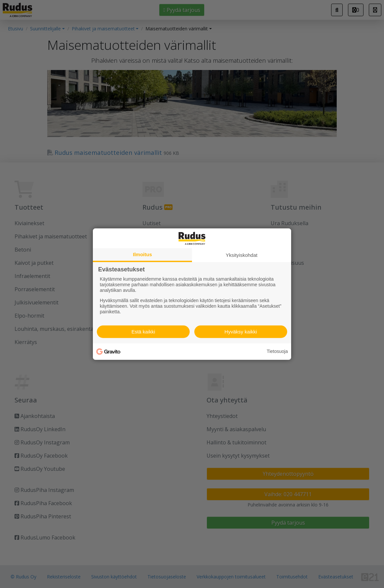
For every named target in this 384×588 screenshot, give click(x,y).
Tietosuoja (277, 351)
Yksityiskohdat (242, 255)
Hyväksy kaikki (241, 332)
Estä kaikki (143, 332)
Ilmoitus (142, 254)
